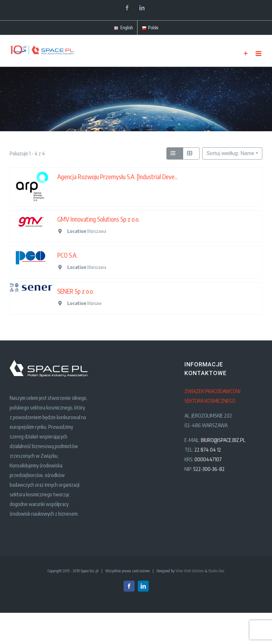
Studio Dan (216, 571)
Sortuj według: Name (230, 153)
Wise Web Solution (190, 571)
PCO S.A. (67, 255)
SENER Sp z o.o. (75, 291)
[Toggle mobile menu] (259, 54)
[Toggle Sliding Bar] (246, 54)
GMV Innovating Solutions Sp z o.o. (98, 219)
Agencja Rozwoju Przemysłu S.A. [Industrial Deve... (117, 177)
